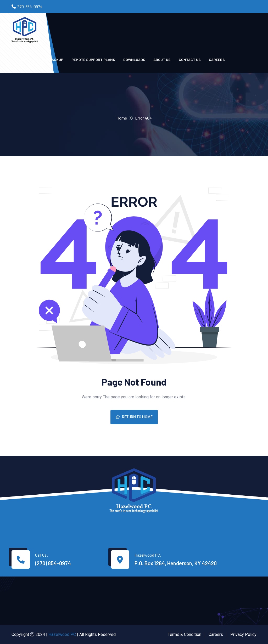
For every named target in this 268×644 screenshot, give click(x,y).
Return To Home (134, 417)
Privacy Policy (243, 634)
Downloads (134, 60)
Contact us (190, 60)
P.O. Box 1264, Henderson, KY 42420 (176, 563)
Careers (217, 60)
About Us (162, 60)
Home (122, 118)
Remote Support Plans (93, 60)
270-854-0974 (30, 6)
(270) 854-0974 (53, 563)
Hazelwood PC (62, 634)
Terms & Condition (185, 634)
